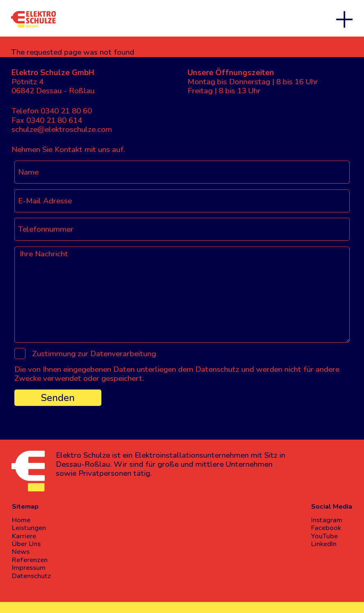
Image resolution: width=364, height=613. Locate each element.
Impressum (29, 568)
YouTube (324, 536)
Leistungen (29, 528)
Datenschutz (31, 576)
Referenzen (30, 560)
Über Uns (26, 544)
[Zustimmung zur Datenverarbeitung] (20, 354)
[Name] (182, 172)
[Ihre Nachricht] (182, 295)
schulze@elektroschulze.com (62, 129)
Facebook (326, 528)
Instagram (327, 520)
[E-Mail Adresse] (182, 201)
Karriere (24, 536)
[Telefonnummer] (182, 229)
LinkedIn (324, 544)
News (21, 552)
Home (21, 520)
